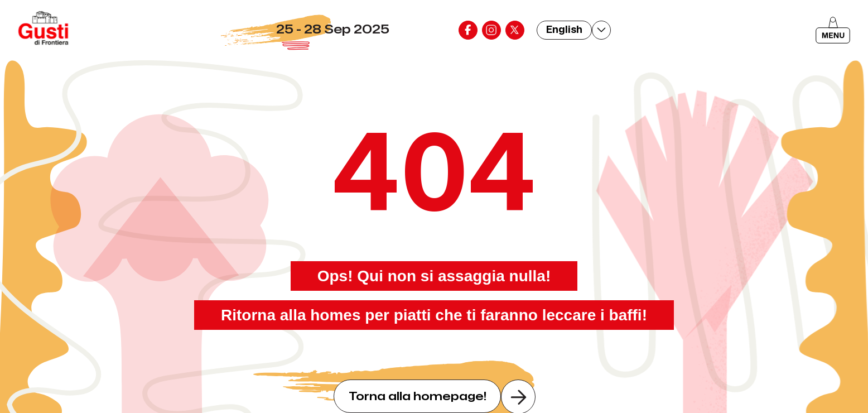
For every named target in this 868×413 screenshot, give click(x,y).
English (564, 30)
